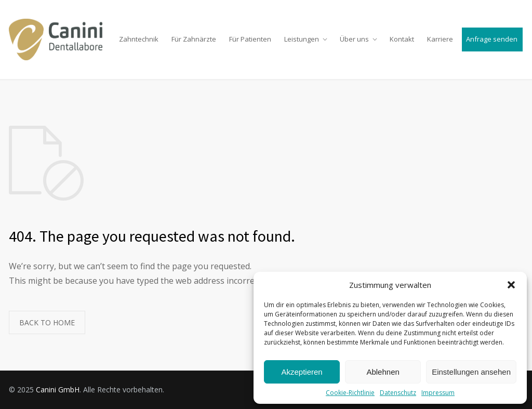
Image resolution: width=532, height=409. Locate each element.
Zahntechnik (139, 39)
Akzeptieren (302, 372)
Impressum (438, 393)
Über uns (354, 39)
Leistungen (302, 39)
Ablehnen (383, 372)
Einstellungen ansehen (471, 372)
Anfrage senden (492, 39)
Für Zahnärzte (194, 39)
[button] (511, 285)
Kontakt (402, 39)
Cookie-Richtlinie (350, 393)
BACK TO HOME (47, 322)
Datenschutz (398, 393)
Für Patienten (250, 39)
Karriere (440, 39)
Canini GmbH (58, 390)
